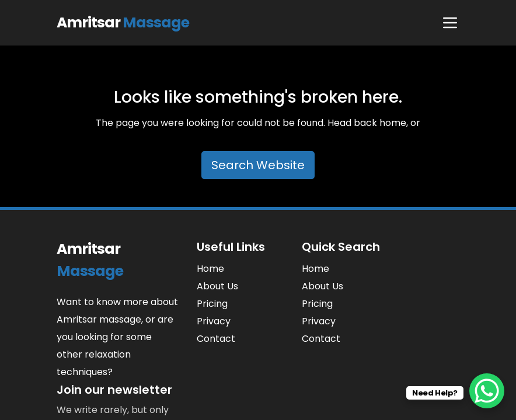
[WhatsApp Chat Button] (487, 391)
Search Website (258, 165)
